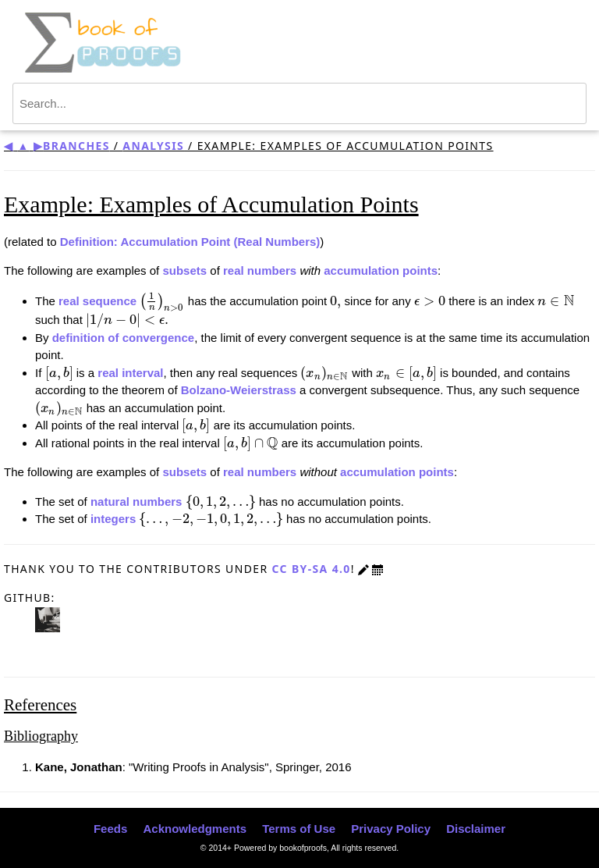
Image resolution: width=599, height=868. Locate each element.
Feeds (110, 829)
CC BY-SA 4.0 (311, 569)
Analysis (153, 146)
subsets (184, 270)
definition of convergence (124, 338)
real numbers (260, 270)
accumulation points (381, 270)
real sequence (97, 301)
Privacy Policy (391, 829)
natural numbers (136, 502)
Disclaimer (476, 829)
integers (113, 519)
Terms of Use (299, 829)
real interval (130, 373)
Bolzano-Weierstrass (239, 390)
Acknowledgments (195, 829)
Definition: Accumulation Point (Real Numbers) (190, 242)
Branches (76, 146)
